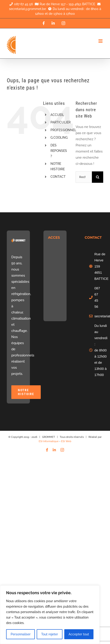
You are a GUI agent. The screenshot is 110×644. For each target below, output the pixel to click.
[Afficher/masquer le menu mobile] (101, 41)
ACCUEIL (57, 115)
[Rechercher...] (84, 177)
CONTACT (58, 177)
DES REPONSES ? (59, 151)
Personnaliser (21, 634)
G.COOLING (59, 138)
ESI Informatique (49, 441)
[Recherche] (98, 177)
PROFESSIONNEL (63, 130)
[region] (50, 615)
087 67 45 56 (20, 4)
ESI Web (66, 441)
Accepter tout (79, 634)
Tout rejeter (50, 634)
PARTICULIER (61, 122)
